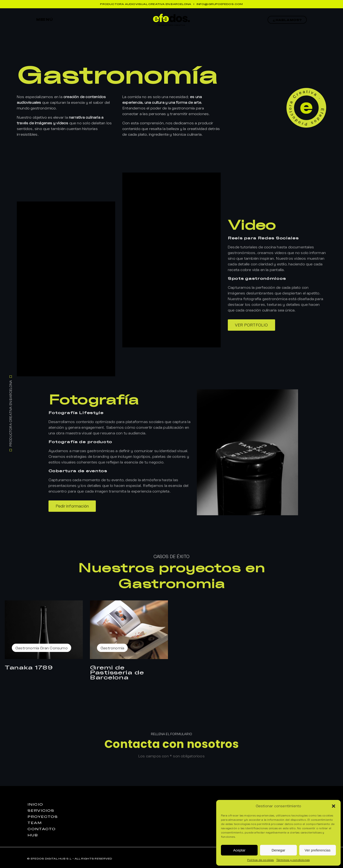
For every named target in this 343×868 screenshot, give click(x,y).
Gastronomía (27, 648)
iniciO (35, 804)
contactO (42, 829)
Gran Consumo (54, 648)
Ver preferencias (318, 850)
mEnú (45, 20)
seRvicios (41, 811)
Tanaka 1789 (29, 667)
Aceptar (239, 850)
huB (33, 835)
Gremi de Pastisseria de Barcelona (117, 672)
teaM (35, 823)
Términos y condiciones (293, 860)
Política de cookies (261, 860)
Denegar (278, 850)
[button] (334, 806)
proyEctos (43, 817)
